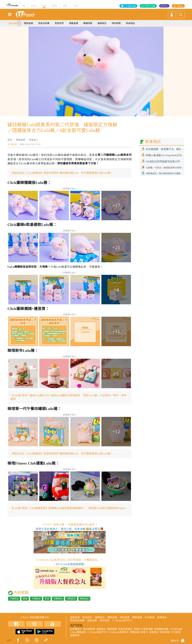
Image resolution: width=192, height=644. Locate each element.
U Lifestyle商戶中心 (122, 620)
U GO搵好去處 (130, 6)
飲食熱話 (130, 23)
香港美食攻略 (77, 620)
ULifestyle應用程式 (119, 632)
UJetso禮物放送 (78, 632)
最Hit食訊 (14, 23)
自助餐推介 (76, 629)
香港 (47, 599)
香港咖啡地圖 (161, 629)
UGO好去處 (176, 629)
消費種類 (58, 599)
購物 (25, 599)
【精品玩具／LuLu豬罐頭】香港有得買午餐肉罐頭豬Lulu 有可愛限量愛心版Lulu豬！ (62, 173)
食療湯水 (162, 617)
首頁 (10, 140)
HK (24, 6)
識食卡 (144, 632)
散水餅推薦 (89, 629)
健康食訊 (102, 23)
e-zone (76, 6)
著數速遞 (73, 23)
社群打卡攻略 (150, 6)
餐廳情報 (88, 23)
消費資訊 (71, 599)
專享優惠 (105, 620)
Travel (34, 6)
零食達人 (34, 140)
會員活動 (92, 620)
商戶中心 (164, 6)
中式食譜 (150, 617)
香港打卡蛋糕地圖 (143, 629)
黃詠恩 (14, 144)
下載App (180, 6)
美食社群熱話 (125, 629)
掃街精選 (116, 23)
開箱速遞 (28, 23)
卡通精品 (14, 599)
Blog (65, 6)
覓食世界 (59, 23)
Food (44, 6)
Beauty (55, 6)
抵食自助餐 (44, 23)
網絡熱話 (84, 599)
